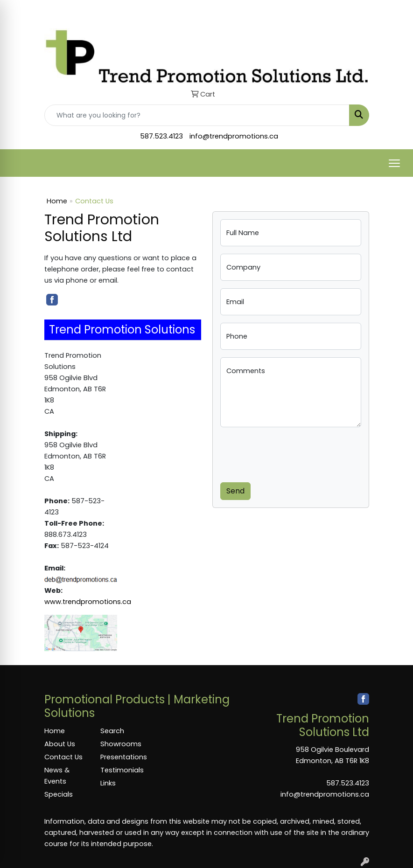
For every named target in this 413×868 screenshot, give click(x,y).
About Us (60, 744)
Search (112, 731)
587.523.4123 (161, 136)
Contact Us (63, 757)
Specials (59, 794)
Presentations (123, 757)
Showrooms (121, 744)
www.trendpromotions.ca (88, 602)
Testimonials (122, 770)
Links (108, 783)
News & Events (57, 776)
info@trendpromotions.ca (234, 136)
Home (57, 201)
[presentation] (291, 453)
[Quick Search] (197, 115)
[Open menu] (394, 163)
